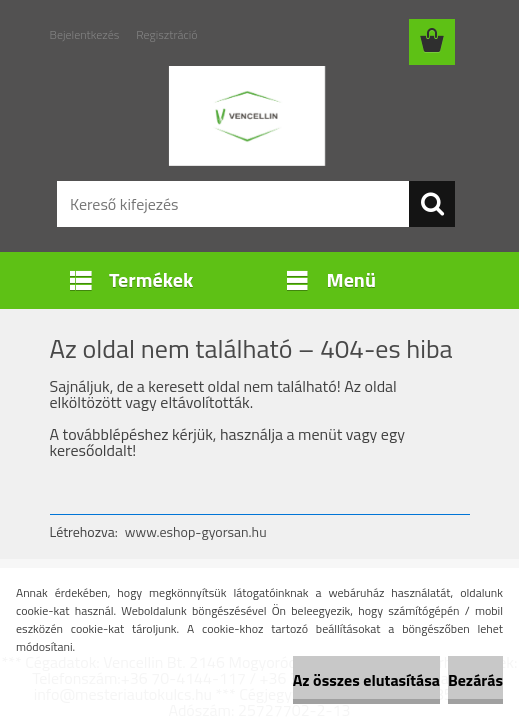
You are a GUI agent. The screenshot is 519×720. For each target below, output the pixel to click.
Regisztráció (166, 34)
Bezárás (475, 680)
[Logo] (247, 116)
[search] (432, 204)
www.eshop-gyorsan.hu (196, 531)
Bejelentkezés (85, 34)
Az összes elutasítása (366, 680)
